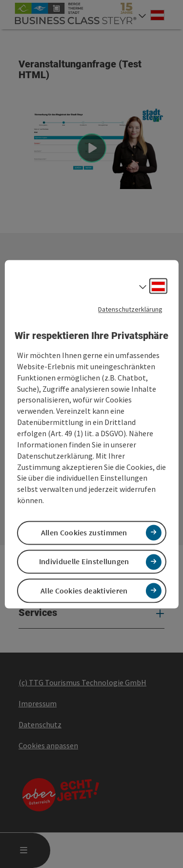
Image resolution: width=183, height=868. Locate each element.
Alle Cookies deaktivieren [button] (84, 591)
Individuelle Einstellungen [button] (84, 562)
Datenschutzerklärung (130, 309)
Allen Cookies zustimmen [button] (84, 533)
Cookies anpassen (48, 745)
